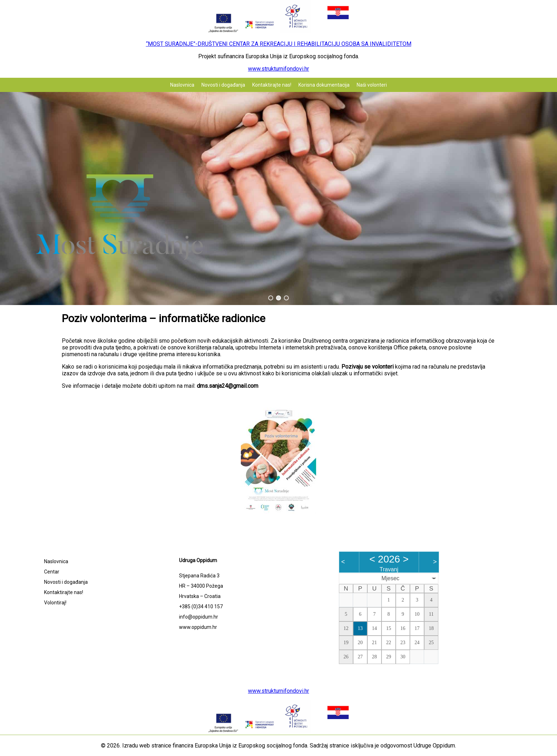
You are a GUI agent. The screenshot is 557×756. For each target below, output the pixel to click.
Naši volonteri (372, 85)
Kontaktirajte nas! (272, 85)
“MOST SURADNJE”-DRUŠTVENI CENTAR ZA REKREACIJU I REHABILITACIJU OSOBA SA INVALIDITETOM (279, 44)
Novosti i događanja (223, 85)
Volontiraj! (55, 603)
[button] (271, 298)
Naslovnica (182, 85)
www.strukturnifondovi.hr (278, 69)
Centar (52, 572)
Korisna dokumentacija (324, 85)
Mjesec (391, 578)
